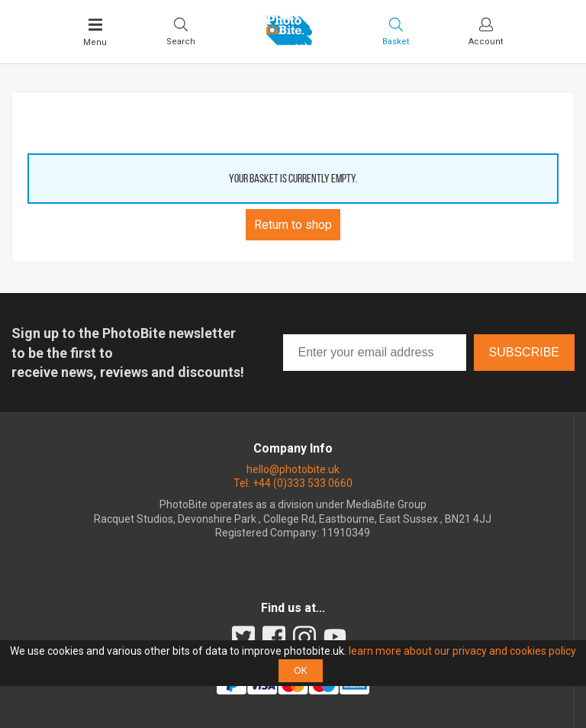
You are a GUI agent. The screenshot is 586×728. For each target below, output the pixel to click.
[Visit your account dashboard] (486, 31)
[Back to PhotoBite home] (289, 40)
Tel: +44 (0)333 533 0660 (293, 483)
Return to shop (293, 225)
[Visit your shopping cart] (396, 31)
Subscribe (524, 352)
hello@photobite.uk (293, 469)
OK (300, 671)
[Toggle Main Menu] (95, 32)
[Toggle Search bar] (181, 31)
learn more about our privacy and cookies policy (462, 651)
